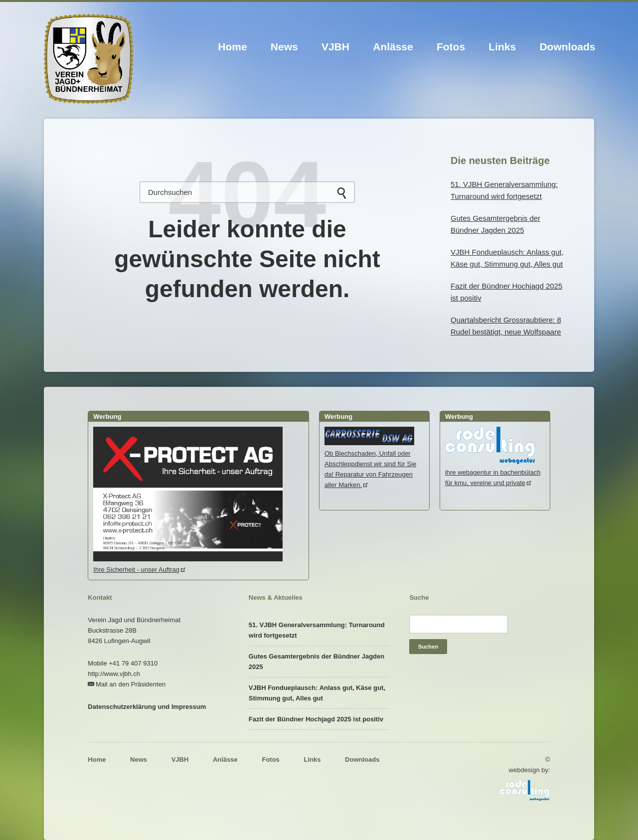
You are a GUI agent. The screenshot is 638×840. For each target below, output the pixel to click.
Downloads (567, 47)
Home (232, 47)
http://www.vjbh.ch (114, 674)
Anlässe (393, 47)
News (284, 47)
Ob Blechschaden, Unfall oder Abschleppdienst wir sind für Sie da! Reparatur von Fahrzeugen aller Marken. (370, 464)
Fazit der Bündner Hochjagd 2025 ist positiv (316, 719)
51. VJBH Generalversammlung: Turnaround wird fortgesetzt (317, 630)
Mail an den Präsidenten (131, 684)
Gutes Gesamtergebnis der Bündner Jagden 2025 (317, 662)
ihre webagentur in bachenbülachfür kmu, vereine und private (493, 472)
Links (502, 47)
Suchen (342, 193)
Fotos (451, 47)
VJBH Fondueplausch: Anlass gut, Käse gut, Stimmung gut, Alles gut (317, 693)
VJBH (335, 47)
